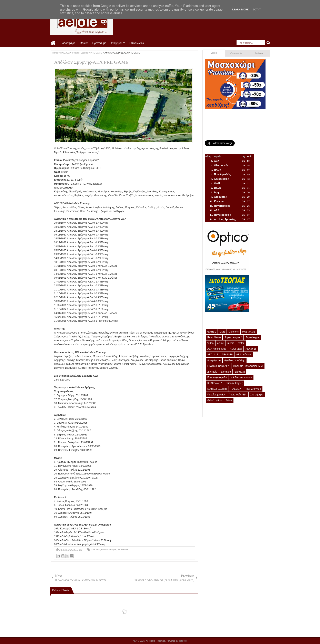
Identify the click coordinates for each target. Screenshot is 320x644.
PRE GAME (123, 550)
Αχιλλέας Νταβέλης (235, 360)
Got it (257, 9)
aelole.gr (183, 641)
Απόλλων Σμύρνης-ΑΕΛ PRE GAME (91, 62)
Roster (84, 43)
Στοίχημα (116, 43)
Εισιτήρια (226, 372)
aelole (220, 343)
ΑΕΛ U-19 (227, 355)
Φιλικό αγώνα (215, 400)
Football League (109, 550)
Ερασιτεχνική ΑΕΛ (217, 377)
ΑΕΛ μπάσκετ (243, 355)
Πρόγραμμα (99, 43)
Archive (259, 54)
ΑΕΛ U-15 (251, 349)
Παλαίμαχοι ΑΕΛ (216, 395)
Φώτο (229, 400)
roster (241, 343)
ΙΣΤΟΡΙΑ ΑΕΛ (215, 383)
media (231, 343)
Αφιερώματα (214, 360)
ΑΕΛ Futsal (236, 349)
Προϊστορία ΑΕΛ (238, 395)
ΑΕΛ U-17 (213, 355)
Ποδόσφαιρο (68, 43)
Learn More (240, 9)
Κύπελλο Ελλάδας (217, 389)
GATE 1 (212, 332)
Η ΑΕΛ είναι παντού (241, 377)
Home (53, 43)
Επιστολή (240, 372)
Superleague (252, 337)
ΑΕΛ (135, 641)
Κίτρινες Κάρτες (234, 383)
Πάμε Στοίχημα (253, 389)
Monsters (234, 332)
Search (268, 43)
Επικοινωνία (137, 43)
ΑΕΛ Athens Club (217, 349)
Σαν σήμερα (257, 395)
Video (214, 53)
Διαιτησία (212, 372)
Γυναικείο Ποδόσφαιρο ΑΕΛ (248, 366)
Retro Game (214, 337)
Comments (236, 54)
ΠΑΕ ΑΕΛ (96, 550)
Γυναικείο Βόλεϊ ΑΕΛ (218, 366)
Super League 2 (233, 337)
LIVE (222, 332)
